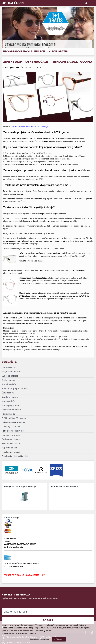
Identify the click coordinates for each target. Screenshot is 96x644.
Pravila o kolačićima (11, 633)
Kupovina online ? (10, 448)
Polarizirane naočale (11, 410)
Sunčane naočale (10, 376)
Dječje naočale (8, 380)
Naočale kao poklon (11, 444)
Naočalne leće (8, 401)
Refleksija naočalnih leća (13, 431)
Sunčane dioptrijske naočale (15, 389)
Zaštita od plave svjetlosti (13, 423)
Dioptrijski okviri (9, 368)
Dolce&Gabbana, (18, 127)
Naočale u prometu (11, 435)
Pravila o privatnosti (11, 452)
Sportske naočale (10, 397)
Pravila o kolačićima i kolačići (15, 456)
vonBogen (45, 127)
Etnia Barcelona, (33, 127)
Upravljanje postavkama (40, 639)
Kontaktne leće (9, 384)
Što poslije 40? (8, 393)
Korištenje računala (11, 427)
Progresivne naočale (11, 372)
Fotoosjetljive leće (10, 406)
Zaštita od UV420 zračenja (14, 418)
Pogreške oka (8, 414)
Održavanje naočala (11, 439)
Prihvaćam (60, 639)
